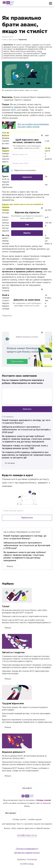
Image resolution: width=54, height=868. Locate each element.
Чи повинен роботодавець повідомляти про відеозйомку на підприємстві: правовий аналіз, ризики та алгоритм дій (27, 455)
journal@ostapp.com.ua (27, 835)
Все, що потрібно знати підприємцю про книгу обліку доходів (33, 126)
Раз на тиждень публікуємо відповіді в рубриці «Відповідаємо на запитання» (23, 382)
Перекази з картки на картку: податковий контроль (25, 616)
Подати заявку (17, 361)
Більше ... (11, 566)
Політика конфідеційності (27, 849)
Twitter (16, 321)
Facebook (4, 321)
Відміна (27, 233)
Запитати (27, 409)
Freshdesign (32, 860)
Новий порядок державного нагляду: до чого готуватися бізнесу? (25, 537)
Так (27, 225)
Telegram (28, 321)
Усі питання (10, 463)
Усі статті (27, 788)
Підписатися (27, 518)
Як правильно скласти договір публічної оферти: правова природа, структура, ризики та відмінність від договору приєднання (26, 439)
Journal (10, 5)
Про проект (11, 813)
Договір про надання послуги (27, 853)
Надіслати (27, 177)
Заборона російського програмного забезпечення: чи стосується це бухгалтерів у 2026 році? (26, 430)
